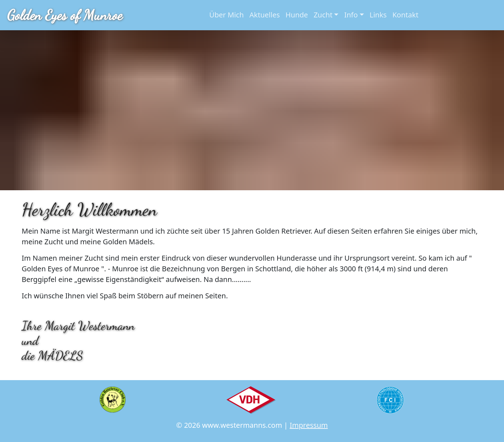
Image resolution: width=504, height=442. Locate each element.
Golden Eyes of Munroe (65, 15)
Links (378, 15)
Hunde (297, 15)
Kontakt (405, 15)
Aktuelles (265, 15)
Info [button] (351, 15)
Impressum (309, 425)
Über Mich (227, 15)
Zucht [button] (323, 15)
